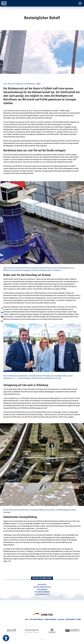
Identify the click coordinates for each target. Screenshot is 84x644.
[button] (80, 3)
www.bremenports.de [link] (42, 594)
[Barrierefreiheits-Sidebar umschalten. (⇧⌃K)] (6, 638)
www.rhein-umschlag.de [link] (42, 592)
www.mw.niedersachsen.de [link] (42, 587)
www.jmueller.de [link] (42, 589)
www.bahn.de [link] (42, 584)
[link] (4, 3)
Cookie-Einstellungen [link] (50, 619)
